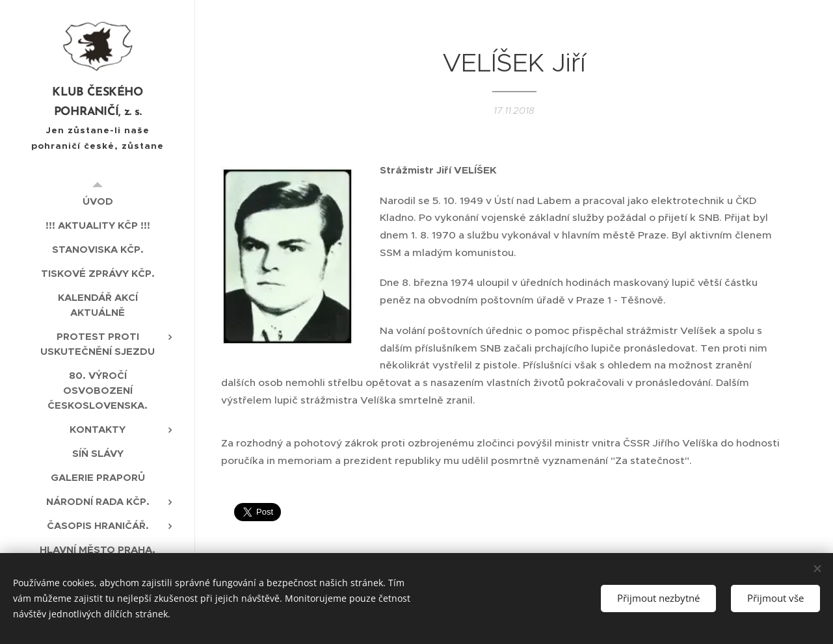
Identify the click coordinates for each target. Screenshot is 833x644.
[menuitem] (98, 201)
